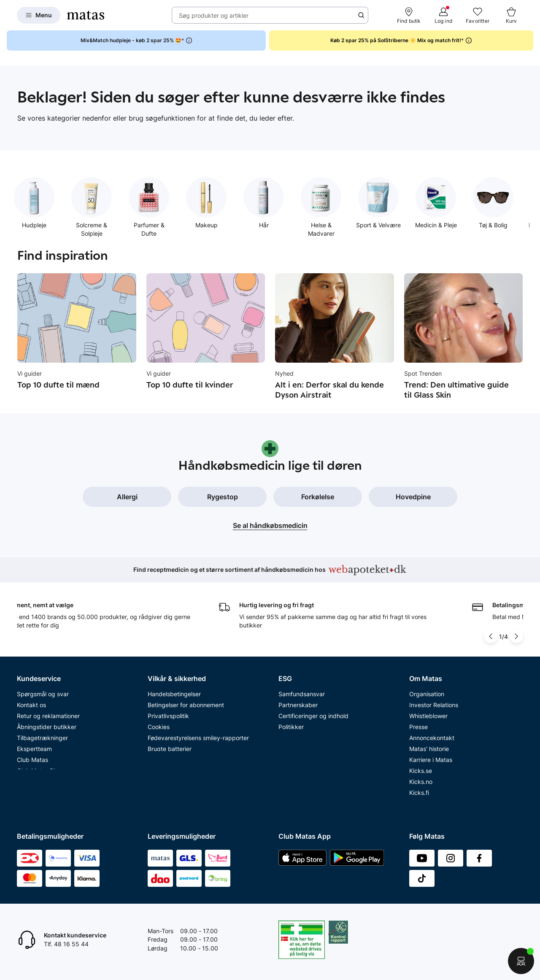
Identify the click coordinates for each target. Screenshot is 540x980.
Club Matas (32, 755)
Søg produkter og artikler (214, 15)
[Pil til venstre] (491, 631)
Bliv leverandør (430, 809)
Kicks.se (421, 766)
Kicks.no (421, 777)
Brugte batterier (170, 744)
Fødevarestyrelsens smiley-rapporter (198, 733)
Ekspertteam (34, 744)
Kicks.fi (419, 787)
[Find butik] (409, 15)
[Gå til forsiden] (86, 15)
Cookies (159, 722)
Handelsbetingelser (174, 689)
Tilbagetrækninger (42, 733)
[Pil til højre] (516, 631)
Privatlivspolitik (168, 711)
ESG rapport (295, 733)
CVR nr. (419, 798)
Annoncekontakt (432, 733)
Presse (418, 722)
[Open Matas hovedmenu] (39, 15)
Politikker (291, 722)
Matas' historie (429, 744)
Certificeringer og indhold (313, 711)
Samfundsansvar (302, 689)
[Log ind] (443, 15)
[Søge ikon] (361, 15)
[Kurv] (511, 15)
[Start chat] (521, 961)
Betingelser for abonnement (186, 700)
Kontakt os (31, 700)
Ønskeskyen (34, 777)
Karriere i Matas (431, 755)
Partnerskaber (298, 700)
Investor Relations (434, 700)
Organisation (427, 689)
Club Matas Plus (39, 766)
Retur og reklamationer (48, 711)
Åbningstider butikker (47, 722)
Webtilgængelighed (174, 755)
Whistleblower (428, 711)
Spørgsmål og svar (43, 689)
